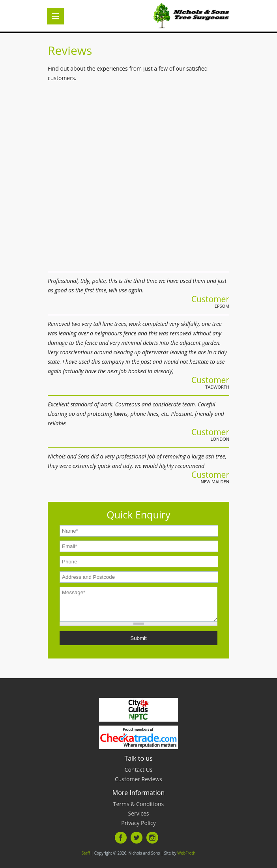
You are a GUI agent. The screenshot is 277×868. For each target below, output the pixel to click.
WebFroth (186, 853)
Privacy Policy (138, 823)
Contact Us (139, 770)
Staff (86, 853)
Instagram (152, 838)
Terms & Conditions (139, 804)
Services (138, 813)
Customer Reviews (138, 779)
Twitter (137, 838)
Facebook (121, 838)
